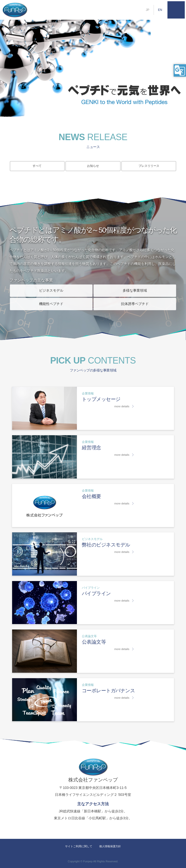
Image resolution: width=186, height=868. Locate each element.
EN (160, 10)
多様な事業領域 (135, 290)
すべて (37, 166)
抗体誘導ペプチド (135, 304)
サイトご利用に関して (79, 846)
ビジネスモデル (51, 290)
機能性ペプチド (51, 304)
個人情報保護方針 (110, 846)
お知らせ (93, 166)
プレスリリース (149, 166)
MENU (176, 10)
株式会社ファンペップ (15, 10)
